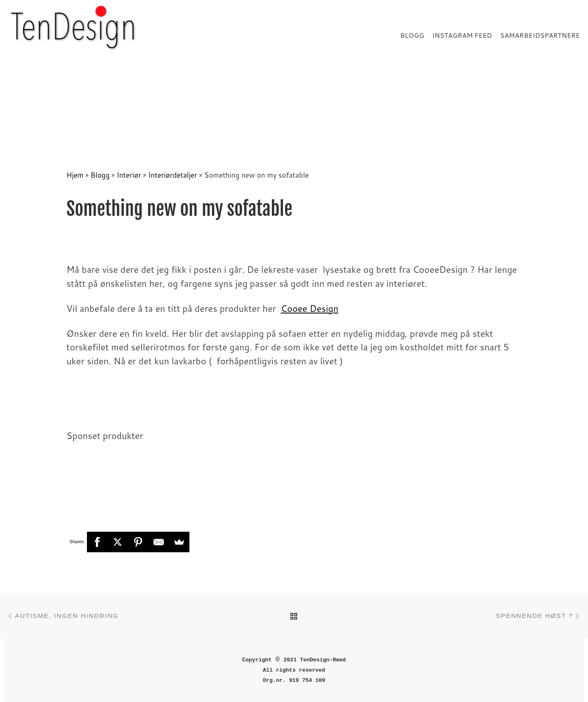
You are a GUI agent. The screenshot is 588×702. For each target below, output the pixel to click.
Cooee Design (310, 308)
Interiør (129, 175)
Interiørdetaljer (172, 175)
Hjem (75, 175)
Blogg (100, 175)
